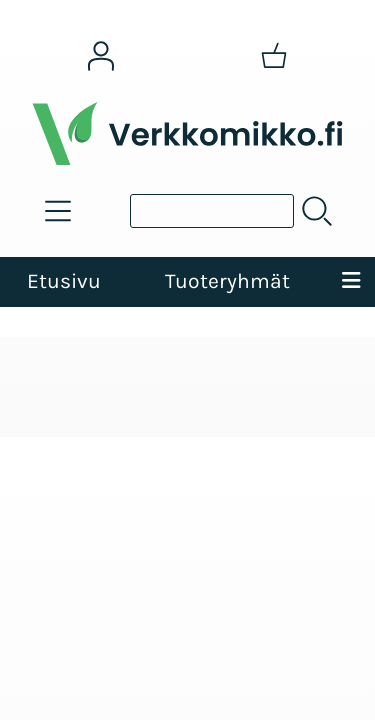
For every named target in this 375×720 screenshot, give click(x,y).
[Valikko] (351, 282)
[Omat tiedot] (101, 56)
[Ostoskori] (274, 56)
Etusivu (64, 281)
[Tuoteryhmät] (58, 211)
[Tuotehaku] (212, 211)
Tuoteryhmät (227, 281)
